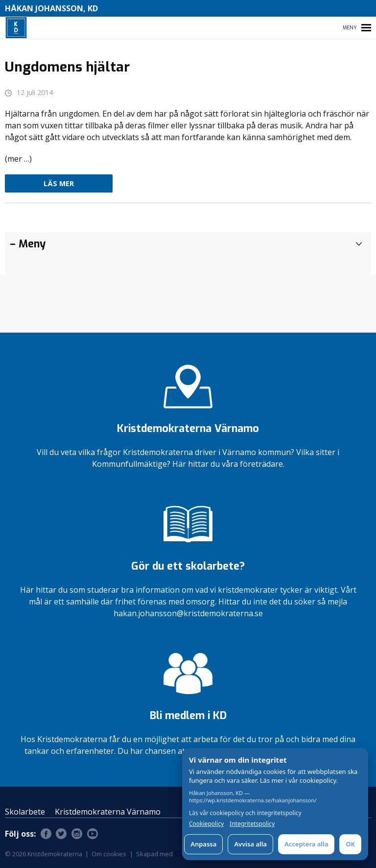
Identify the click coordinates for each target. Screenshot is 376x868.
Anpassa (203, 844)
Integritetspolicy (252, 824)
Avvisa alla (250, 844)
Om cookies (109, 854)
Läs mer (59, 183)
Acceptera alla (306, 844)
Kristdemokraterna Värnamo (108, 812)
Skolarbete (25, 812)
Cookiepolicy (206, 824)
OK (350, 844)
